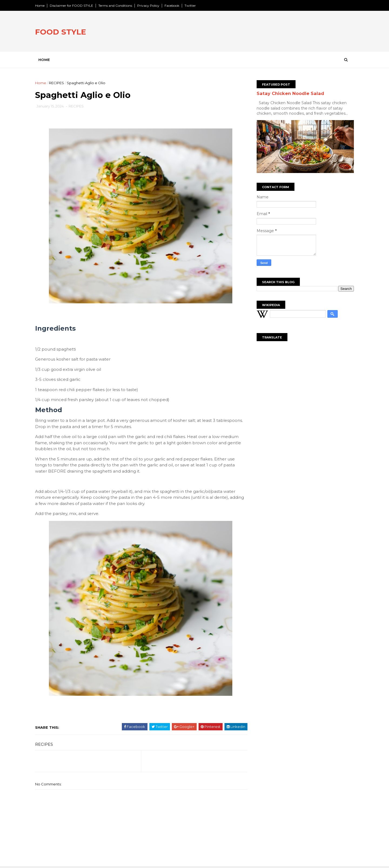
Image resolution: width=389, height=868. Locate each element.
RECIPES (58, 83)
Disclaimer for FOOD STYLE (73, 6)
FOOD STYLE (62, 32)
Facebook (173, 6)
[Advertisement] (254, 32)
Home (41, 6)
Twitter (192, 6)
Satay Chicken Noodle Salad (289, 93)
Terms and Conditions (117, 6)
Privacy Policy (150, 6)
